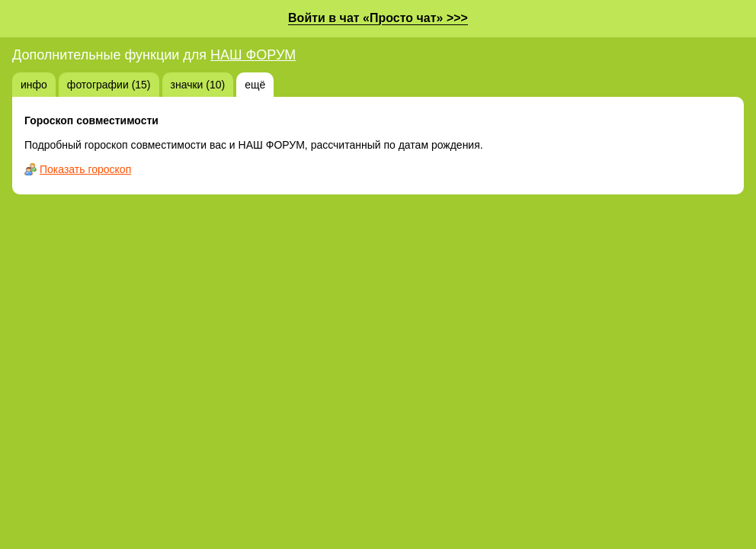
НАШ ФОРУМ (253, 55)
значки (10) (198, 85)
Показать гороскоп (85, 169)
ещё (255, 85)
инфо (34, 85)
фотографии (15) (109, 85)
